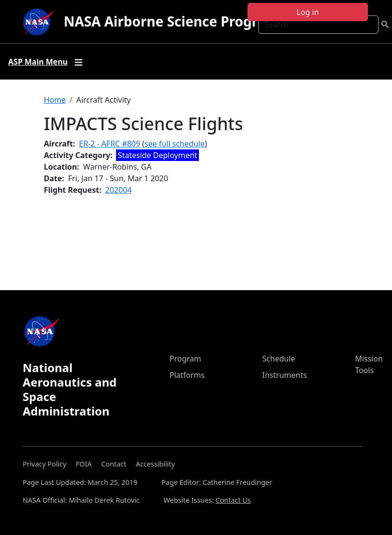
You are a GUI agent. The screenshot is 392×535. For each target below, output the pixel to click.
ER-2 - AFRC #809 (110, 144)
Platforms (187, 375)
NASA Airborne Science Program (171, 21)
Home (55, 100)
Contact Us (233, 500)
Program (185, 359)
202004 (119, 190)
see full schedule (175, 144)
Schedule (279, 359)
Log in (308, 12)
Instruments (285, 375)
